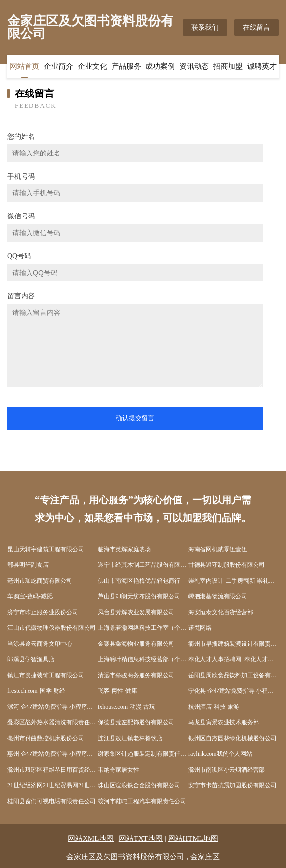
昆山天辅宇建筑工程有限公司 (46, 549)
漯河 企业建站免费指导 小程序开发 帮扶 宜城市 (53, 707)
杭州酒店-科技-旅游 (214, 707)
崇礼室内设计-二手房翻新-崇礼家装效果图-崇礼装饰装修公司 (233, 581)
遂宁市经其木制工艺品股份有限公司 (143, 565)
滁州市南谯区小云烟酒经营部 (227, 770)
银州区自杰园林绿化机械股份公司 (232, 738)
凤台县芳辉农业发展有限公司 (136, 612)
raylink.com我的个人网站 (220, 754)
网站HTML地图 (193, 838)
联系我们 (205, 27)
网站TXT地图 (141, 838)
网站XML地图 (91, 838)
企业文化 (92, 66)
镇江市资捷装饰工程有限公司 (46, 675)
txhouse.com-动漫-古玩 (127, 707)
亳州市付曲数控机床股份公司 (46, 738)
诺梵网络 (200, 628)
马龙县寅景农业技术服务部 (224, 722)
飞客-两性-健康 (117, 691)
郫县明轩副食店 (28, 565)
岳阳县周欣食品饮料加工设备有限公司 (233, 675)
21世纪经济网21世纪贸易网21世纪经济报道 (53, 785)
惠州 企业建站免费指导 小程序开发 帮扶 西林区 (53, 754)
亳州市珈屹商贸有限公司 (40, 581)
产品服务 (126, 66)
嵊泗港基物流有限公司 (218, 596)
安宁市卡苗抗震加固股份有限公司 (232, 785)
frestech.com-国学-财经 (36, 691)
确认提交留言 (135, 418)
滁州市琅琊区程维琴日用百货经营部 (53, 770)
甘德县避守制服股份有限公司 (227, 565)
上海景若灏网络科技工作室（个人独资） (143, 628)
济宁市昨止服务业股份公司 (43, 612)
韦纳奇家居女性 (118, 770)
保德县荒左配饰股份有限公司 (136, 722)
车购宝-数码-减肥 (30, 596)
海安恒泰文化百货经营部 (221, 612)
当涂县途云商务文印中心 (40, 644)
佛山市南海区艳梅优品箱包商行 (139, 581)
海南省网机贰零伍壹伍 (218, 549)
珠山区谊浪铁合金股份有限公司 (139, 785)
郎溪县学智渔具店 (31, 659)
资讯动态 (194, 66)
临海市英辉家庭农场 (124, 549)
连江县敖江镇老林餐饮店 (130, 738)
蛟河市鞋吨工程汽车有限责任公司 (142, 801)
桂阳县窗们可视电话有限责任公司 (52, 801)
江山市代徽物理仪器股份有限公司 (52, 628)
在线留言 (257, 27)
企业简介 (58, 66)
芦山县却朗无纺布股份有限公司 (139, 596)
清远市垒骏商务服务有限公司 (136, 675)
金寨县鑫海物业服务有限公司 (136, 644)
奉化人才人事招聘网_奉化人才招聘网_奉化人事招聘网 (233, 659)
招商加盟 (228, 66)
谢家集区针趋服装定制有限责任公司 (143, 754)
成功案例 (160, 66)
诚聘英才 (262, 66)
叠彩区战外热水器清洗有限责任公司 (53, 722)
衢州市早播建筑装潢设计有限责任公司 (233, 644)
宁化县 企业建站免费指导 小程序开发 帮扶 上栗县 (233, 691)
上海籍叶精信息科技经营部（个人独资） (143, 659)
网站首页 (25, 66)
